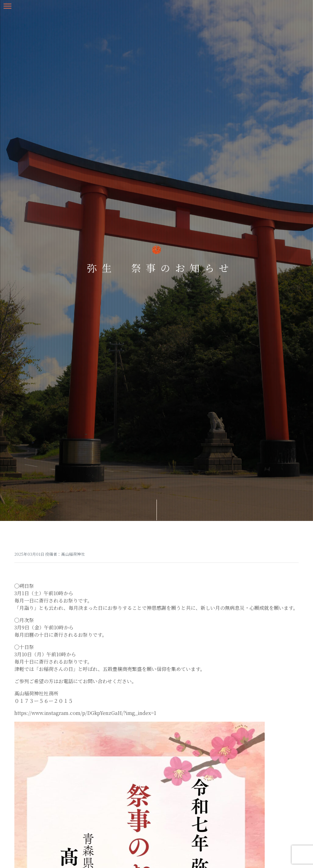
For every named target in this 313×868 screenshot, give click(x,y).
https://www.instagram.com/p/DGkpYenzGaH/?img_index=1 (85, 713)
